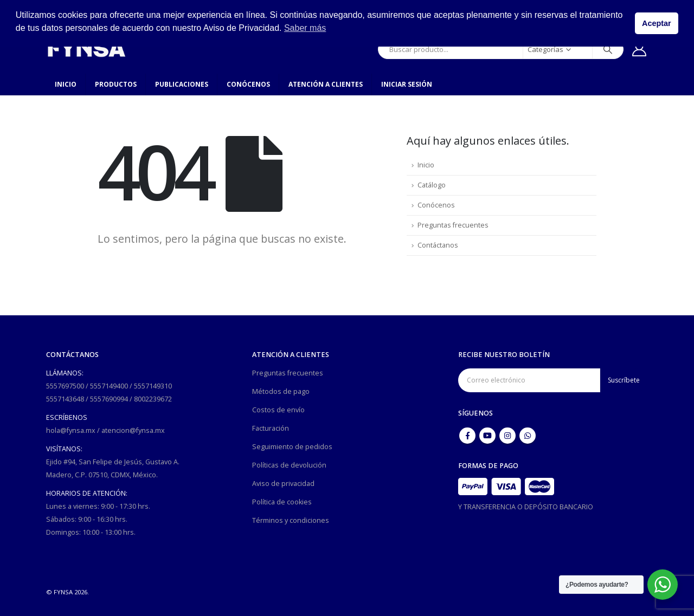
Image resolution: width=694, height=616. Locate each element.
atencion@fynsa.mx (133, 430)
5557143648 (65, 399)
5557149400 (109, 386)
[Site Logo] (86, 49)
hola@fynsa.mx (71, 430)
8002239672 (153, 399)
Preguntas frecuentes (453, 225)
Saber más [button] (305, 28)
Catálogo (432, 185)
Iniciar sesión (407, 84)
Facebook (467, 436)
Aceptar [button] (657, 23)
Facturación (271, 428)
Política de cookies (282, 502)
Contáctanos (438, 245)
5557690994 (109, 399)
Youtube (487, 436)
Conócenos (248, 84)
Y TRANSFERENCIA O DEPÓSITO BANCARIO (526, 507)
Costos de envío (278, 410)
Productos (116, 84)
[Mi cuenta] (640, 49)
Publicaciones (182, 84)
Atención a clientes (326, 84)
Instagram (507, 436)
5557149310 (153, 386)
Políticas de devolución (289, 465)
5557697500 (65, 386)
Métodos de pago (281, 391)
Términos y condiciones (291, 520)
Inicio (66, 84)
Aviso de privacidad (283, 484)
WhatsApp (528, 436)
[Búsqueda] (608, 49)
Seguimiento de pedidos (292, 447)
